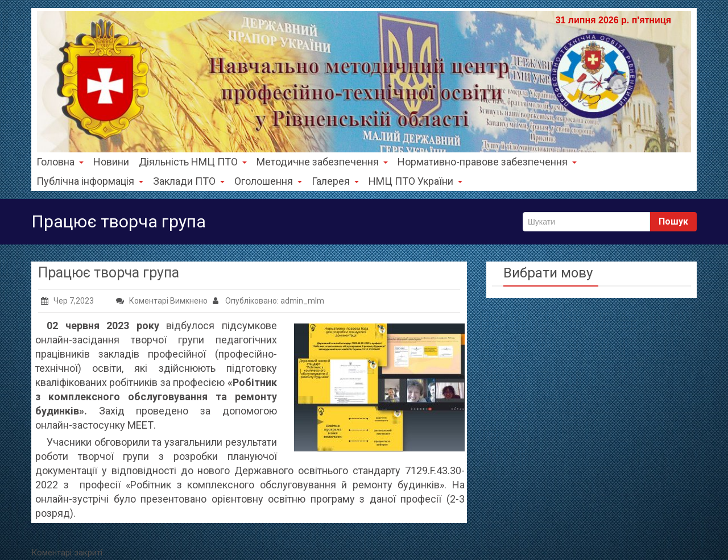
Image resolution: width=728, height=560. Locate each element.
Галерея (335, 181)
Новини (111, 162)
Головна (60, 162)
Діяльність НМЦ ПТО (193, 162)
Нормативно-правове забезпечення (487, 162)
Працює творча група (109, 273)
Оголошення (268, 181)
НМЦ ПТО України (415, 181)
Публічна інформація (90, 181)
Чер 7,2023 (67, 301)
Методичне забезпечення (322, 162)
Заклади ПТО (189, 181)
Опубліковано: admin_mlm (268, 301)
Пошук (673, 221)
